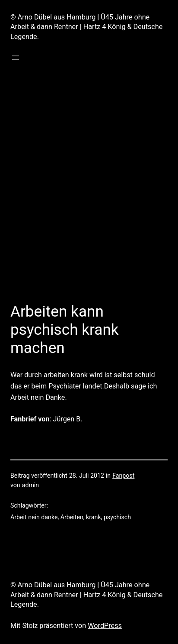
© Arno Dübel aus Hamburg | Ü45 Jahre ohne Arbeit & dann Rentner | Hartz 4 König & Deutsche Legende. (86, 27)
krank (93, 517)
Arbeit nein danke (34, 517)
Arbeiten (72, 517)
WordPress (105, 626)
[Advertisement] (89, 196)
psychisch (117, 517)
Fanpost (123, 476)
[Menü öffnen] (16, 58)
